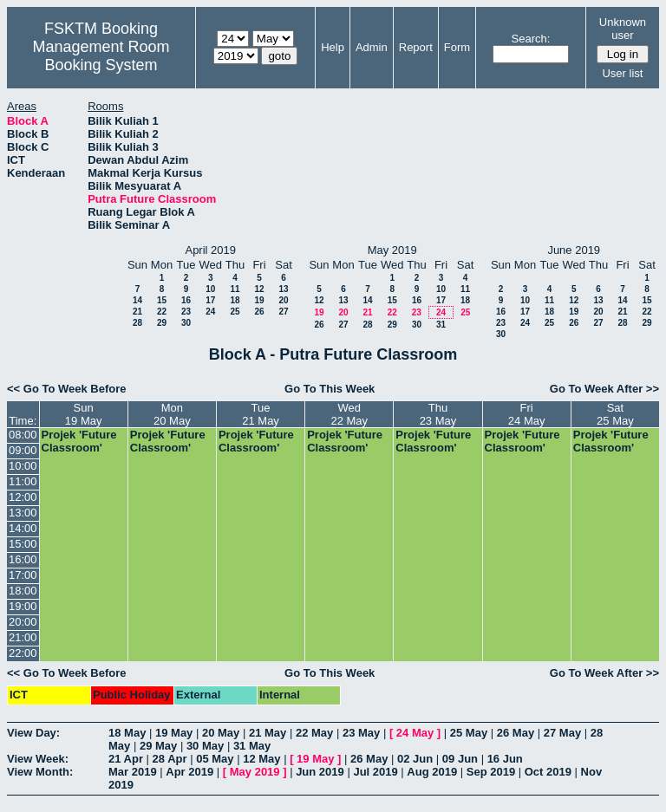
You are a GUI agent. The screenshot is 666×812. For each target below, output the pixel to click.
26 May (516, 733)
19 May (174, 733)
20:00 (23, 622)
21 (137, 312)
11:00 (23, 481)
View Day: (33, 733)
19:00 (23, 606)
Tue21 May (261, 414)
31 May (252, 746)
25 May (469, 733)
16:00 (23, 559)
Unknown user (623, 29)
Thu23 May (438, 414)
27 (283, 312)
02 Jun (415, 759)
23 (186, 312)
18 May (127, 733)
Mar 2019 (133, 772)
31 (441, 325)
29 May (158, 746)
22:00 (23, 653)
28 (137, 323)
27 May (562, 733)
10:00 (23, 466)
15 (162, 300)
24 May (415, 733)
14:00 (23, 528)
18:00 (23, 591)
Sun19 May (84, 414)
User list (622, 73)
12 (259, 289)
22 (162, 312)
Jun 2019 (320, 772)
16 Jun (505, 759)
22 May (314, 733)
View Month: (40, 772)
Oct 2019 (548, 772)
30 (186, 323)
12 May (261, 759)
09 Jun (460, 759)
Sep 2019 (491, 772)
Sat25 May (615, 414)
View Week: (38, 759)
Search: (531, 39)
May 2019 (255, 772)
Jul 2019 (375, 772)
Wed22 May (349, 414)
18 (235, 300)
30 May (205, 746)
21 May (268, 733)
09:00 (23, 450)
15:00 (23, 544)
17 (210, 300)
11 (235, 289)
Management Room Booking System (101, 56)
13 (283, 289)
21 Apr (126, 759)
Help (333, 47)
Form (457, 47)
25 (235, 312)
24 (210, 312)
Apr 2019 (189, 772)
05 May (215, 759)
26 (259, 312)
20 (283, 300)
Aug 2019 (432, 772)
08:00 (23, 435)
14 (137, 300)
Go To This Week (330, 389)
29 (162, 323)
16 (186, 300)
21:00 (23, 637)
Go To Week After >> (604, 389)
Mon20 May (172, 414)
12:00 (23, 497)
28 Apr (170, 759)
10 (210, 289)
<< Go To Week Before (67, 389)
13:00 (23, 513)
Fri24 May (527, 414)
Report (416, 47)
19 (259, 300)
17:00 (23, 575)
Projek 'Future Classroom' (79, 441)
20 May (221, 733)
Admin (372, 47)
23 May (361, 733)
